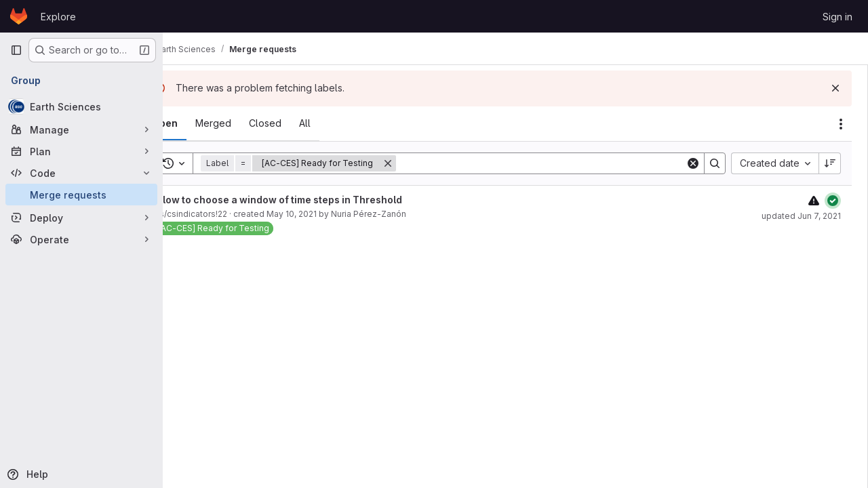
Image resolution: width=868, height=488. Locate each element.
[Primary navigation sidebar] (16, 50)
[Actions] (841, 124)
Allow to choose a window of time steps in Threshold (314, 200)
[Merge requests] (81, 195)
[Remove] (424, 163)
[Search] (559, 163)
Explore (58, 17)
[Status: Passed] (833, 201)
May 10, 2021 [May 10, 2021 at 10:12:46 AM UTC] (328, 214)
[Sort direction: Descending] (830, 163)
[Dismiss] (835, 88)
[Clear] (693, 163)
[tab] (201, 123)
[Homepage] (19, 16)
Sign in (837, 17)
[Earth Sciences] (81, 106)
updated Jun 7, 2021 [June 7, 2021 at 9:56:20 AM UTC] (801, 216)
